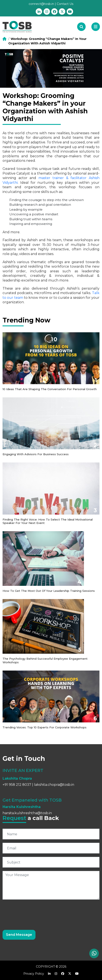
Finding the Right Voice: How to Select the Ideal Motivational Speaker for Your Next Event (48, 521)
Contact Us (65, 4)
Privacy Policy (34, 974)
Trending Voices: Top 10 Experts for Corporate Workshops (45, 727)
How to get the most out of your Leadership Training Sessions (49, 591)
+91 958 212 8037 (17, 785)
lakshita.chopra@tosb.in (54, 785)
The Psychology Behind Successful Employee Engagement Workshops (45, 660)
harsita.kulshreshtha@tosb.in (27, 813)
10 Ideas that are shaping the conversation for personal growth (50, 389)
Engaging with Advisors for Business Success (36, 454)
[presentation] (35, 911)
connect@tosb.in (41, 4)
